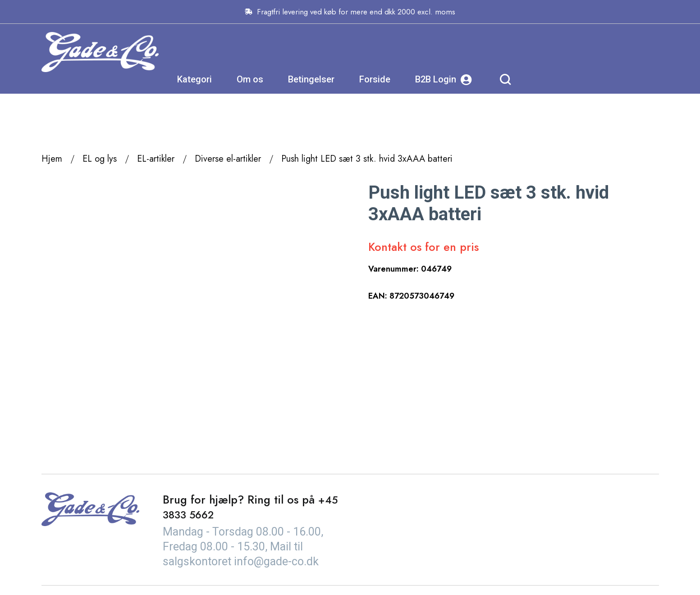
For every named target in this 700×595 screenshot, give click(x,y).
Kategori (320, 52)
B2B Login (569, 52)
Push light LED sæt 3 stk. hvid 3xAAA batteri (367, 159)
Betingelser (437, 52)
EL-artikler (156, 159)
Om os (376, 52)
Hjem (52, 159)
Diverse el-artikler (228, 159)
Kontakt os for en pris (423, 247)
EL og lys (100, 159)
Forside (501, 52)
